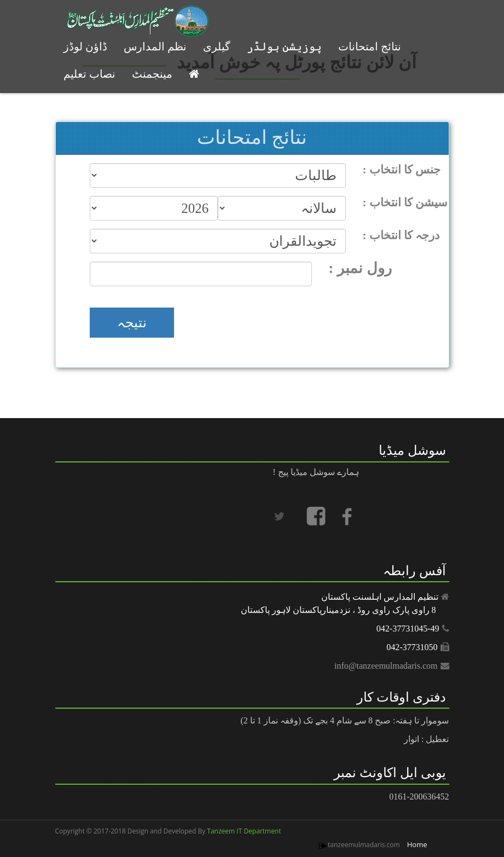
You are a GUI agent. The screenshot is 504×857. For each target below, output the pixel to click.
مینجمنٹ (152, 74)
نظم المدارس (155, 47)
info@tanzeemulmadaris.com (386, 666)
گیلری (217, 47)
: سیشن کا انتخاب (405, 202)
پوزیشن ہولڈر (284, 47)
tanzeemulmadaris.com (364, 845)
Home (417, 844)
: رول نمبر (360, 268)
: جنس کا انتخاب (402, 169)
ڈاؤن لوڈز (85, 47)
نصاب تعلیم (89, 74)
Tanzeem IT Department (243, 831)
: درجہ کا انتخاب (401, 235)
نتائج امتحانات (370, 47)
